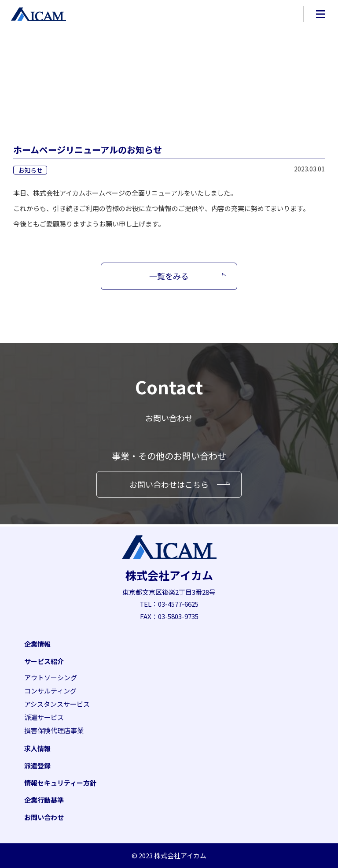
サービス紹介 (44, 661)
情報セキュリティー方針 (60, 783)
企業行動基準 (44, 800)
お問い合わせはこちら (169, 484)
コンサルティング (50, 691)
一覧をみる (169, 276)
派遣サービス (44, 717)
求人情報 (37, 748)
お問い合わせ (44, 817)
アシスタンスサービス (57, 704)
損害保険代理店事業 (54, 730)
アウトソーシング (51, 677)
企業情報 (37, 644)
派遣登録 (37, 766)
